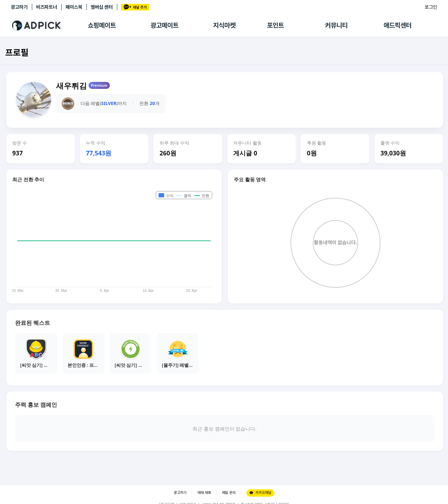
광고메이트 (164, 25)
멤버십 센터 (102, 7)
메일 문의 (229, 493)
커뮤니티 (336, 25)
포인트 (275, 25)
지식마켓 (224, 25)
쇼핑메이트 (102, 25)
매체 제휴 (204, 493)
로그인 (431, 7)
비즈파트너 (47, 7)
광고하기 (19, 7)
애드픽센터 (398, 25)
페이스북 (74, 7)
